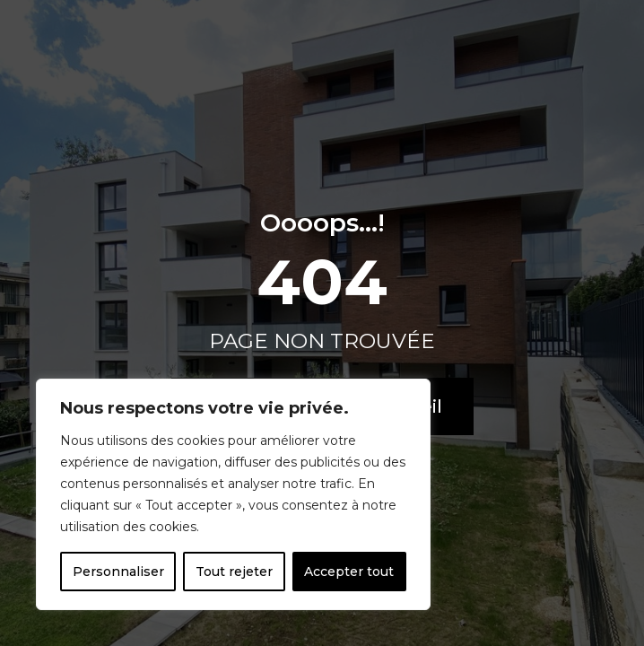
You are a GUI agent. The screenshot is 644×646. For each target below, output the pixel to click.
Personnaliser (118, 572)
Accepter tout (349, 572)
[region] (233, 494)
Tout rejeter (234, 572)
